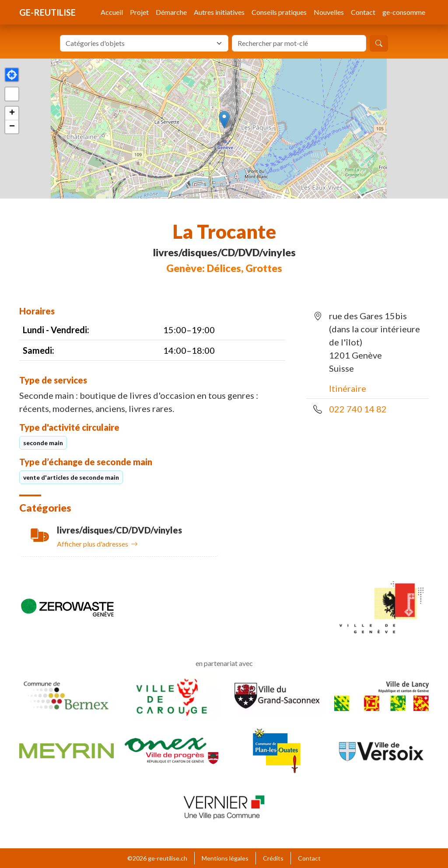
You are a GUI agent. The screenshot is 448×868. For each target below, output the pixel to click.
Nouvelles (329, 12)
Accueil (112, 12)
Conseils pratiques (279, 12)
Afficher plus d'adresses (97, 544)
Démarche (171, 12)
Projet (139, 12)
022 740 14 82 (358, 409)
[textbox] (139, 43)
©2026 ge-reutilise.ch (157, 858)
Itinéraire (348, 388)
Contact (363, 12)
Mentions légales (225, 858)
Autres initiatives (219, 12)
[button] (224, 120)
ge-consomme (404, 12)
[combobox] (144, 43)
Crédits (273, 858)
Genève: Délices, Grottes (224, 268)
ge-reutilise (47, 12)
